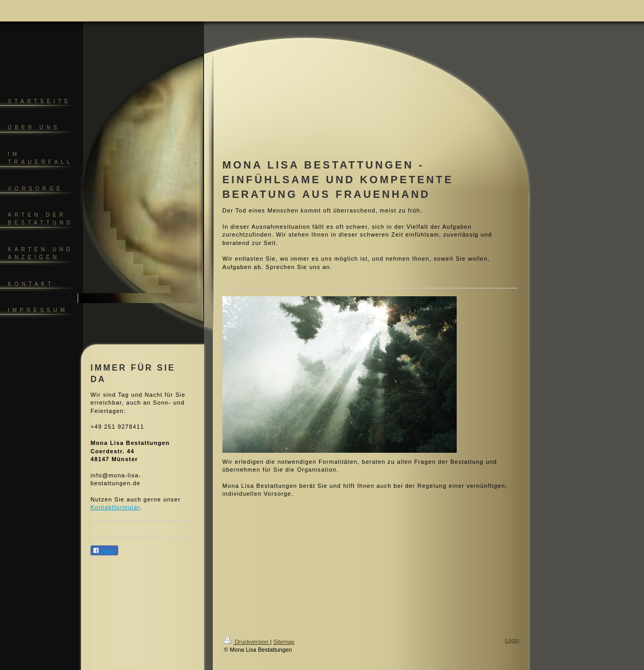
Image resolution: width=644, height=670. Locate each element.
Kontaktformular (115, 507)
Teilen (104, 550)
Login (512, 640)
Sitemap (284, 642)
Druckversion (247, 642)
